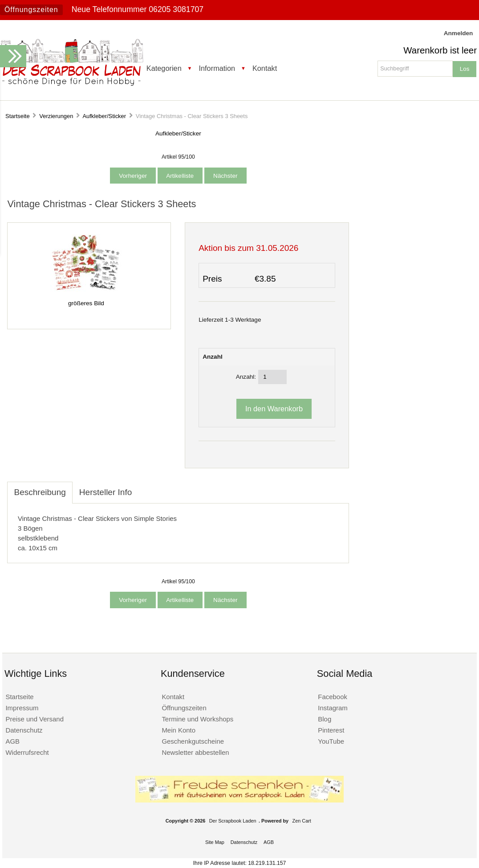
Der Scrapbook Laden (233, 821)
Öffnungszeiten (31, 10)
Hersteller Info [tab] (106, 492)
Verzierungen (56, 116)
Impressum (22, 708)
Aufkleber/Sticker (104, 116)
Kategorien (164, 68)
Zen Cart (302, 821)
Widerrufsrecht (27, 752)
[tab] (145, 487)
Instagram (333, 708)
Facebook (333, 697)
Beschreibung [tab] (40, 492)
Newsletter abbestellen (195, 752)
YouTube (331, 741)
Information (217, 68)
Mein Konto (179, 730)
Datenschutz (24, 730)
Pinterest (331, 730)
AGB (12, 741)
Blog (325, 719)
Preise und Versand (35, 719)
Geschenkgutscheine (193, 741)
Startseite (18, 116)
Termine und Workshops (197, 719)
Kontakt (265, 68)
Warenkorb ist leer (440, 50)
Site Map (215, 842)
